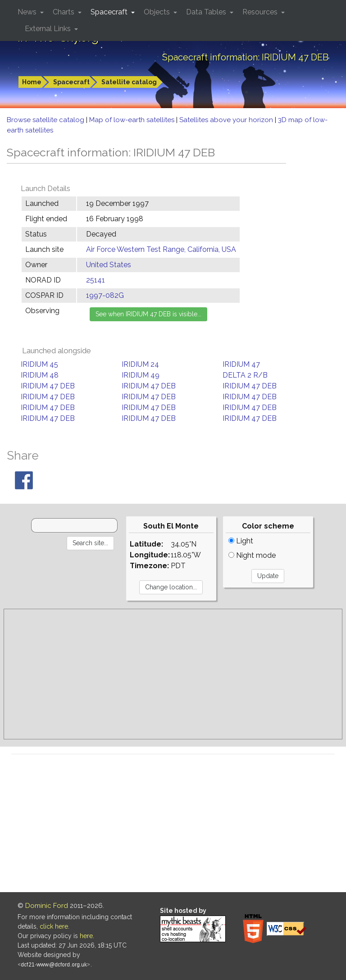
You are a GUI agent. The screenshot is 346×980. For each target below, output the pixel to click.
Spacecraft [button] (110, 12)
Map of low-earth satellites (133, 120)
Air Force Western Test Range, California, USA (161, 249)
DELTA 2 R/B (245, 375)
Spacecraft (71, 82)
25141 (96, 280)
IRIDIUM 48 (40, 375)
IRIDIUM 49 (141, 375)
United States (109, 265)
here (86, 936)
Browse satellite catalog (46, 120)
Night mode (252, 555)
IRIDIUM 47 (241, 364)
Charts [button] (64, 12)
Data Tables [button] (207, 12)
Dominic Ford (47, 906)
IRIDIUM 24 (140, 364)
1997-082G (105, 295)
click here (54, 926)
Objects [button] (158, 12)
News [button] (28, 12)
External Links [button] (49, 29)
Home (32, 82)
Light (241, 541)
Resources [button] (261, 12)
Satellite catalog (129, 82)
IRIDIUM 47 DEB (48, 386)
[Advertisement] (173, 674)
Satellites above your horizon (227, 120)
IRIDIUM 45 (39, 364)
